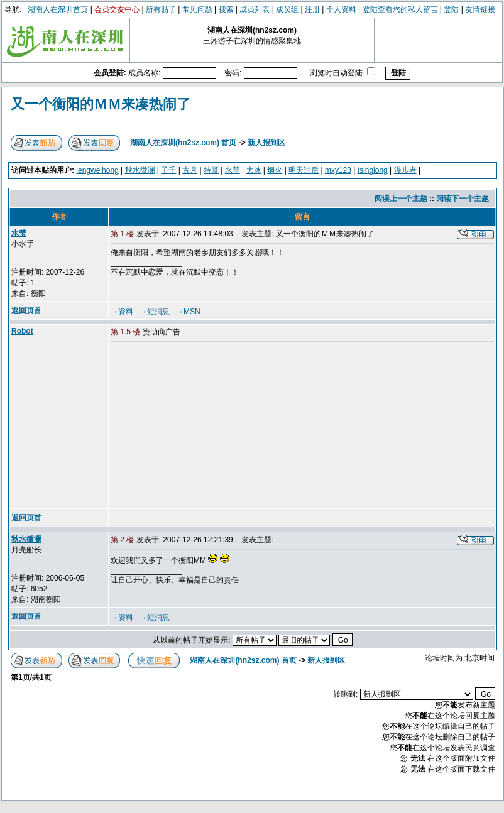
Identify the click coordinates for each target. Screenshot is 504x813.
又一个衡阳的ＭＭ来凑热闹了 (101, 104)
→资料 (122, 312)
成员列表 (255, 9)
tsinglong (373, 170)
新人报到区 (266, 143)
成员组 (287, 9)
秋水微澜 (140, 170)
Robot (22, 331)
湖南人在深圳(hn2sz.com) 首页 (183, 143)
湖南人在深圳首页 (58, 9)
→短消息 (155, 312)
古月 (190, 170)
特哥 (211, 170)
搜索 (226, 9)
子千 (168, 170)
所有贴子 (161, 9)
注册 (312, 9)
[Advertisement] (207, 426)
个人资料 (341, 9)
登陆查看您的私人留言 (400, 9)
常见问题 (197, 9)
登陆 (451, 9)
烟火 (275, 170)
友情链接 (480, 9)
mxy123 (338, 170)
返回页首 (26, 310)
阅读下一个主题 (463, 199)
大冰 (254, 170)
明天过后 (304, 170)
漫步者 (405, 170)
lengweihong (97, 170)
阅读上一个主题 (401, 199)
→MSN (188, 312)
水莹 (233, 170)
